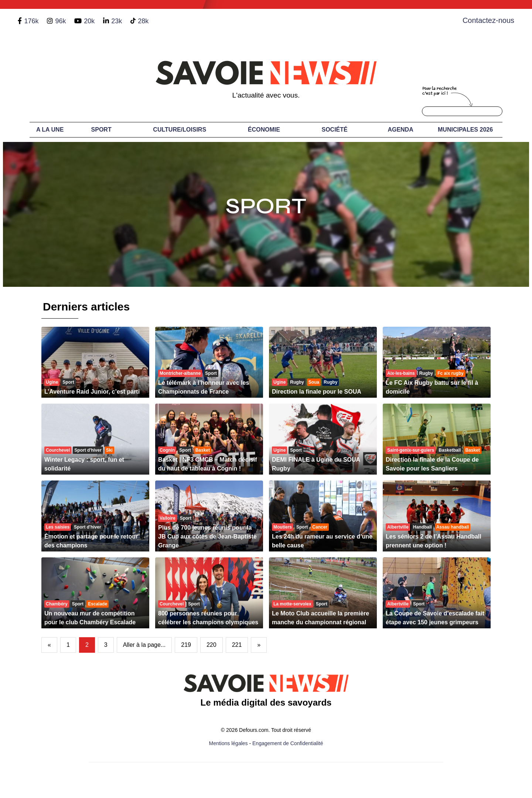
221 (237, 645)
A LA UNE (50, 130)
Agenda (400, 130)
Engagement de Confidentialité (288, 743)
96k (60, 21)
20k (89, 21)
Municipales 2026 (465, 130)
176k (31, 21)
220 (212, 645)
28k (143, 21)
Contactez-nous (488, 20)
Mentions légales (229, 743)
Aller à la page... (144, 645)
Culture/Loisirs (180, 130)
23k (117, 21)
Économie (264, 130)
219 (186, 645)
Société (335, 130)
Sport (101, 130)
